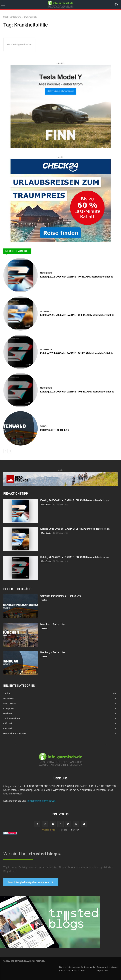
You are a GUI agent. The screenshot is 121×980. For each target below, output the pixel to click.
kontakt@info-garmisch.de (41, 801)
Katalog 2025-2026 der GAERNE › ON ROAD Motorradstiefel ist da (77, 277)
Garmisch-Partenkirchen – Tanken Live (61, 596)
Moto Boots (46, 273)
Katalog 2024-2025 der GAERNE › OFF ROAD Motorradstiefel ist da (77, 392)
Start (6, 17)
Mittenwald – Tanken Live (54, 430)
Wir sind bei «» (32, 854)
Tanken (44, 426)
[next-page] (11, 451)
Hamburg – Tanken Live (53, 652)
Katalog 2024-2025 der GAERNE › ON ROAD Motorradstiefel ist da (77, 353)
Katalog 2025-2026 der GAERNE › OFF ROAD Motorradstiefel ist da (77, 315)
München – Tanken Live (53, 624)
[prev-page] (5, 451)
